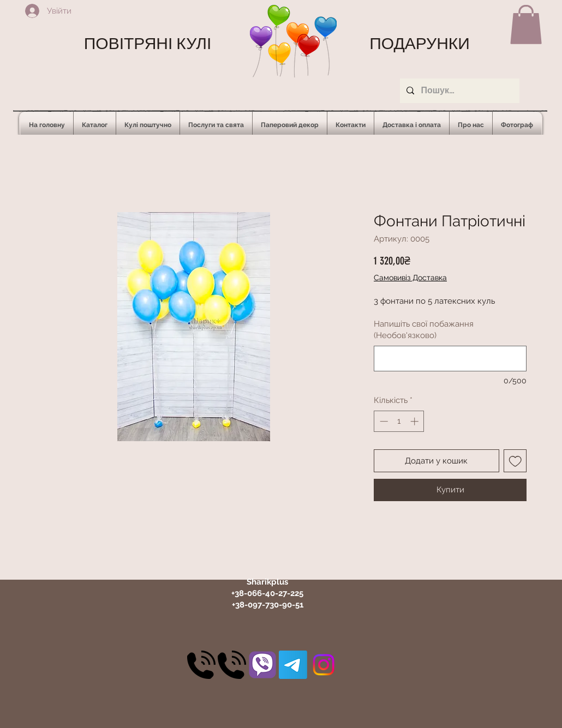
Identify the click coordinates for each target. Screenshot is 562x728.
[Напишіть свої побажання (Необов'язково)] (450, 359)
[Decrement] (383, 421)
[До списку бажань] (515, 461)
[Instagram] (324, 665)
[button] (526, 25)
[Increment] (415, 421)
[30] (201, 665)
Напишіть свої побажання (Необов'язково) (424, 330)
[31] (262, 665)
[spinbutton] (399, 421)
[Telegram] (293, 665)
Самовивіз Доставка (410, 278)
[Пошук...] (459, 91)
